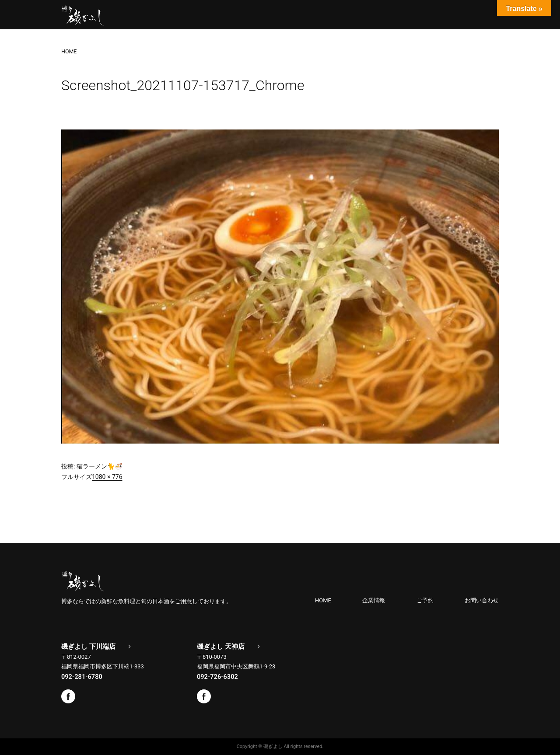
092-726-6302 (217, 677)
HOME (323, 600)
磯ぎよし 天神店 (221, 647)
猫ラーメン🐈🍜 (99, 466)
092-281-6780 (82, 677)
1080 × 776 (107, 477)
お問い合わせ (482, 600)
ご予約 (425, 600)
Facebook (68, 696)
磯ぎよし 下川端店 (88, 647)
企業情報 (374, 600)
